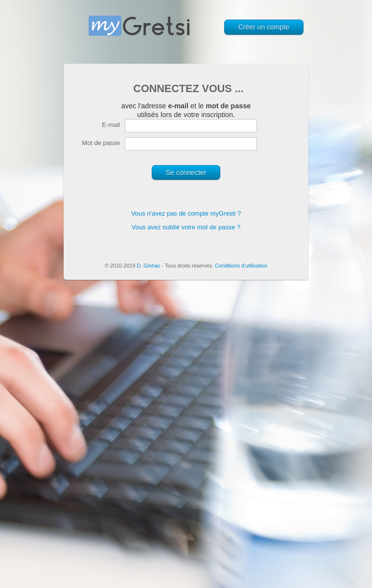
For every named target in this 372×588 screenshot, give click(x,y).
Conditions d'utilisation (241, 266)
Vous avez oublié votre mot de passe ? (186, 227)
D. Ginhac (148, 266)
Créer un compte (264, 27)
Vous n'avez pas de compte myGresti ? (186, 213)
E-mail (111, 125)
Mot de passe (101, 143)
